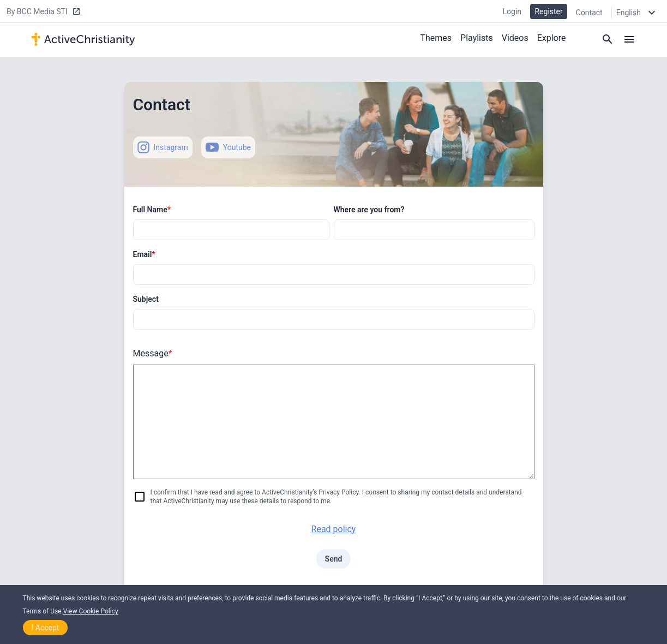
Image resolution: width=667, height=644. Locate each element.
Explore (552, 37)
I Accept (46, 628)
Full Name (152, 210)
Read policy (334, 529)
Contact (589, 12)
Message (153, 353)
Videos (515, 37)
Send (334, 559)
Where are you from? (369, 210)
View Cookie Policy (91, 611)
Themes (436, 37)
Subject (146, 299)
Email (144, 254)
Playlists (477, 37)
